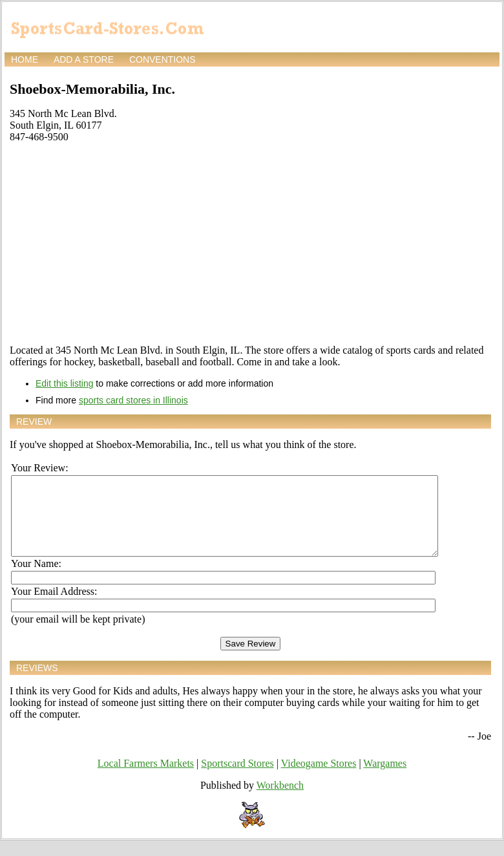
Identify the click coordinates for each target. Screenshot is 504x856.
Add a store (84, 59)
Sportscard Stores (237, 779)
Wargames (385, 779)
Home (25, 59)
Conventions (163, 59)
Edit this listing (64, 383)
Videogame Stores (319, 779)
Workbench (280, 801)
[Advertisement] (250, 244)
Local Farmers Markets (146, 779)
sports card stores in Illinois (133, 400)
